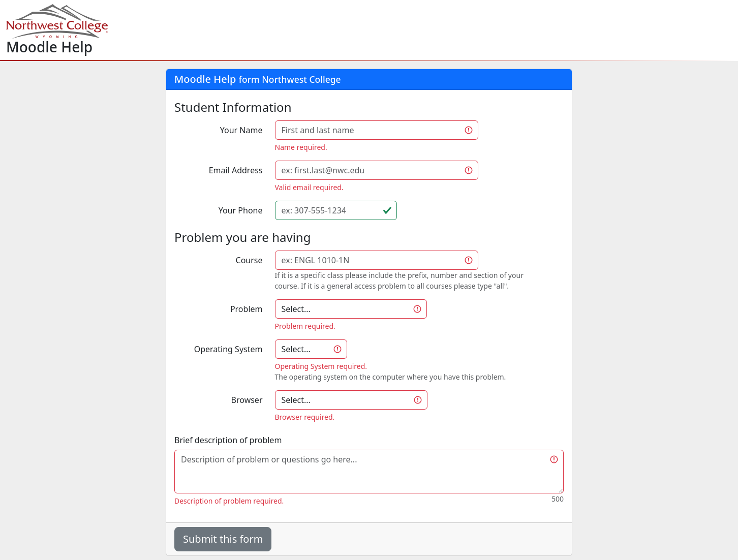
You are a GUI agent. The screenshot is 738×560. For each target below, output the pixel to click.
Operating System (228, 349)
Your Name (241, 130)
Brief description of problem (228, 440)
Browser (247, 400)
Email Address (236, 170)
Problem (247, 309)
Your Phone (241, 210)
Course (249, 260)
